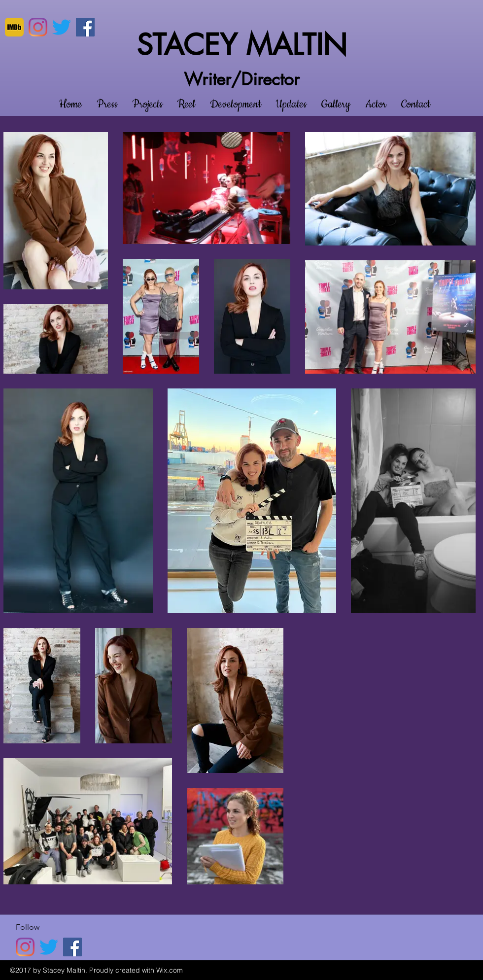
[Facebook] (85, 27)
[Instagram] (38, 27)
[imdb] (14, 27)
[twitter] (62, 27)
